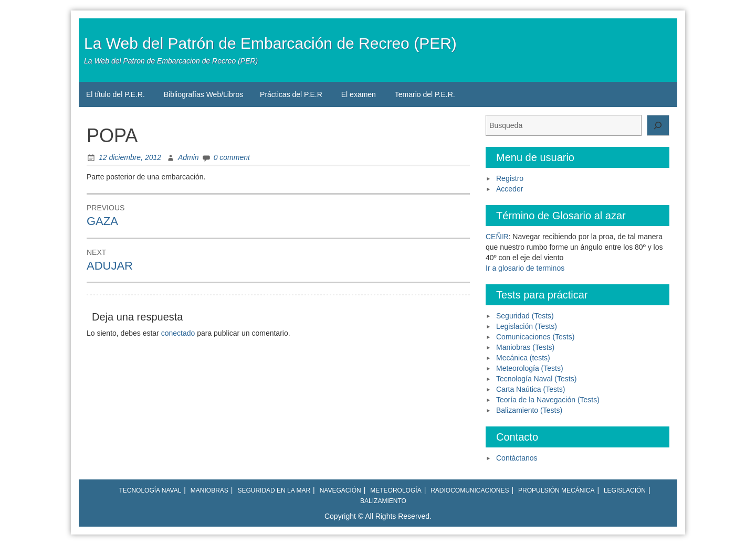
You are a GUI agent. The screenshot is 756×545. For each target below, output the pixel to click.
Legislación (625, 490)
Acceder (510, 189)
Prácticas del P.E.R (291, 94)
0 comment (232, 157)
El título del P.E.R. (115, 94)
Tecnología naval (150, 490)
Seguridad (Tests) (525, 316)
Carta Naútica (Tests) (531, 389)
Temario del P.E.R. (425, 94)
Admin (188, 157)
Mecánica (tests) (523, 358)
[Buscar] (658, 125)
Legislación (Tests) (527, 326)
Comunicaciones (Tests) (535, 337)
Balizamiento (383, 501)
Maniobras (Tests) (525, 347)
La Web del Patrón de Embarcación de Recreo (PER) (270, 43)
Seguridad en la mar (274, 490)
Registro (510, 178)
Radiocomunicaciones (470, 490)
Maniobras (209, 490)
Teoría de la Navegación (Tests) (548, 400)
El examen (359, 94)
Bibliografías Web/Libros (203, 94)
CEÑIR (497, 237)
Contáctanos (517, 458)
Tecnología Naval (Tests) (536, 379)
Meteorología (396, 490)
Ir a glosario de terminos (525, 268)
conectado (178, 333)
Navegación (340, 490)
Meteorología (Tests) (530, 368)
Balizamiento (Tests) (529, 410)
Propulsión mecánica (556, 490)
